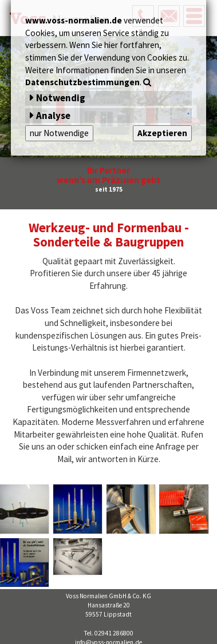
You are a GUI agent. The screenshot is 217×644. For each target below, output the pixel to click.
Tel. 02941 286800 (108, 633)
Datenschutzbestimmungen (82, 82)
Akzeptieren (162, 133)
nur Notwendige (59, 133)
